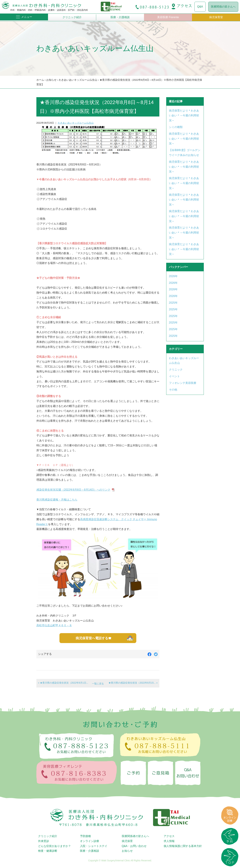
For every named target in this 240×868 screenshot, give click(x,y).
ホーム (40, 80)
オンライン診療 (90, 841)
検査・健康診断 (48, 851)
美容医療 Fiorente (168, 17)
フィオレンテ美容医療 (183, 383)
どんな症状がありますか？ (54, 846)
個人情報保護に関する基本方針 (183, 846)
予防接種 (85, 836)
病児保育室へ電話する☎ (94, 638)
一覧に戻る (98, 684)
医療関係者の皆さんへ (135, 836)
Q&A (200, 7)
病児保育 (127, 841)
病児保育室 (216, 17)
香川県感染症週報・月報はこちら (57, 500)
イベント (174, 376)
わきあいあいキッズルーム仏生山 (78, 80)
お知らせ (51, 80)
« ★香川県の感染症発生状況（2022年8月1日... (63, 683)
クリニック (176, 370)
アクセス (169, 836)
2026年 (173, 276)
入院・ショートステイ (94, 846)
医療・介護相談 (120, 17)
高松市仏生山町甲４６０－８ (54, 625)
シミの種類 (176, 127)
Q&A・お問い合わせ (134, 846)
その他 (173, 390)
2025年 (173, 303)
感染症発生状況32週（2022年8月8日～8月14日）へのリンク (73, 490)
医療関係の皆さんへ (223, 7)
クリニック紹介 (72, 17)
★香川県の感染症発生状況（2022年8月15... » (133, 683)
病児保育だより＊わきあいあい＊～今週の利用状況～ (184, 116)
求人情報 (169, 841)
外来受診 (44, 841)
